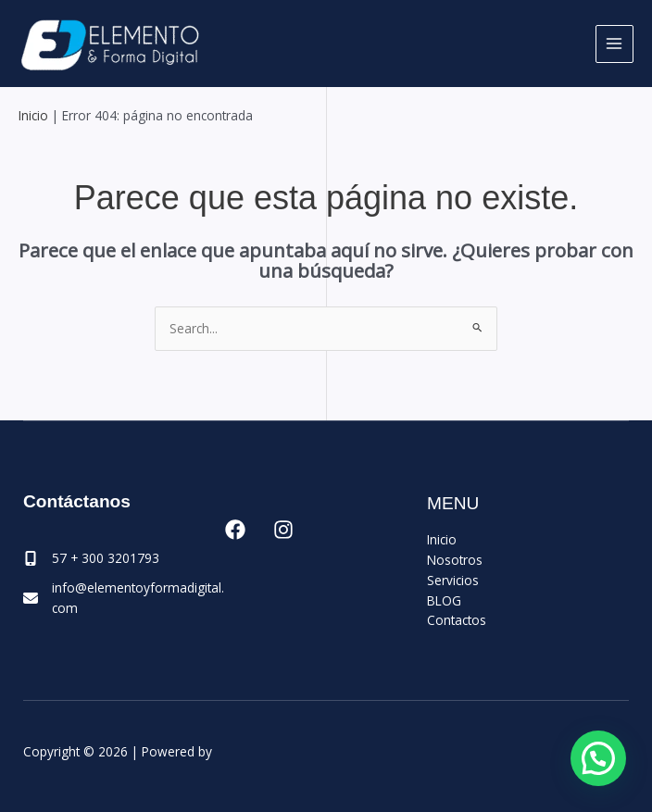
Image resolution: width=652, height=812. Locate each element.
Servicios (453, 580)
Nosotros (455, 560)
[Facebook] (235, 530)
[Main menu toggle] (614, 44)
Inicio (33, 115)
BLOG (444, 600)
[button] (598, 758)
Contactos (457, 620)
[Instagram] (283, 530)
